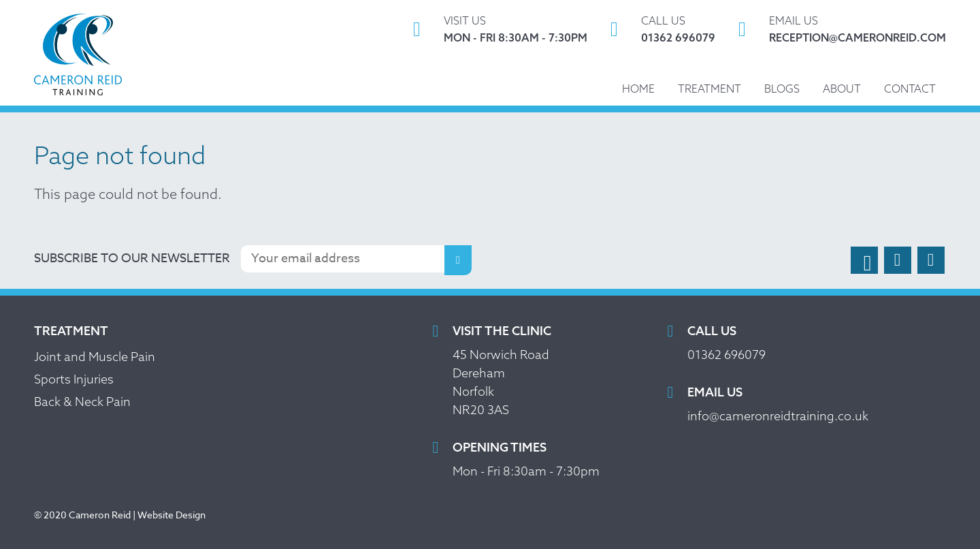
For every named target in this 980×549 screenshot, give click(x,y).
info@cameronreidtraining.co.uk (778, 416)
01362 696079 (678, 37)
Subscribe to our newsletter (132, 258)
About (842, 89)
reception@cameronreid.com (857, 37)
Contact (910, 89)
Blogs (782, 89)
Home (638, 89)
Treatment (709, 89)
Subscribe (458, 260)
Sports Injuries (74, 379)
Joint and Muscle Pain (95, 357)
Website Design (171, 515)
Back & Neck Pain (82, 402)
